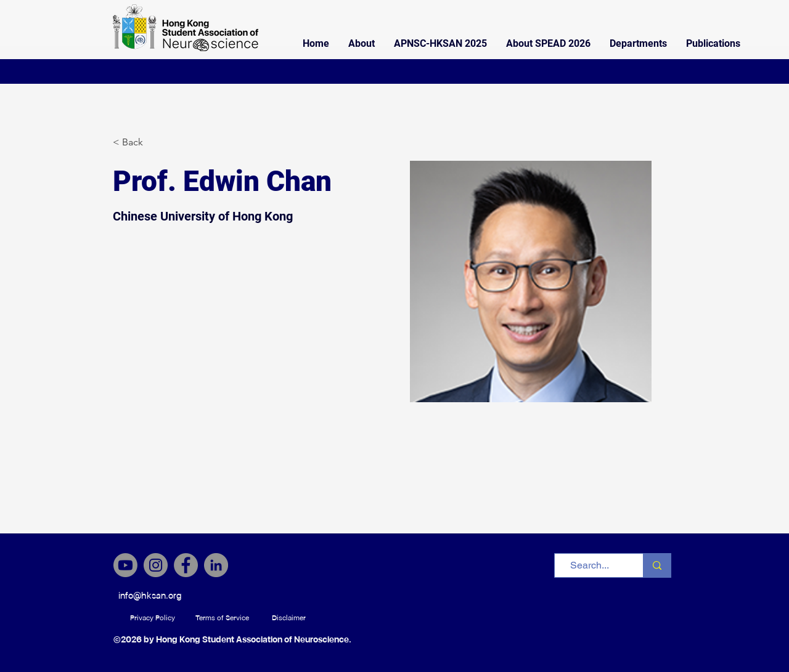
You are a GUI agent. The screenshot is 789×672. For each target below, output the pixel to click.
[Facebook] (186, 565)
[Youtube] (125, 565)
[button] (362, 44)
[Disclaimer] (289, 618)
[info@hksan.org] (150, 596)
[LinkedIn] (216, 565)
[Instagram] (156, 565)
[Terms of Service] (222, 618)
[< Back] (137, 143)
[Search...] (590, 565)
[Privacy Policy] (153, 618)
